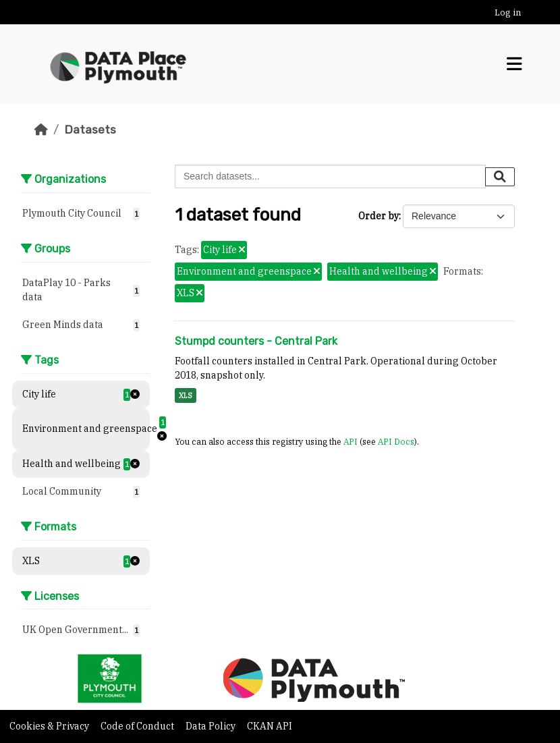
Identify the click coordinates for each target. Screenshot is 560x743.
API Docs (396, 441)
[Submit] (500, 177)
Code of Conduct (138, 726)
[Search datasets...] (330, 176)
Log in (508, 12)
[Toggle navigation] (514, 64)
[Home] (41, 130)
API (351, 441)
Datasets (90, 130)
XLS (186, 395)
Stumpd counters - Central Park (256, 341)
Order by (379, 216)
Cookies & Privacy (50, 726)
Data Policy (212, 726)
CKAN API (270, 726)
